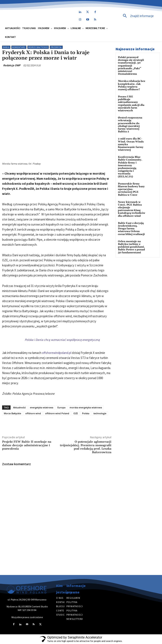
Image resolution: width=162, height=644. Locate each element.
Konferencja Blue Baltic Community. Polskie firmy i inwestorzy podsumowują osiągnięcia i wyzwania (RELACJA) (130, 167)
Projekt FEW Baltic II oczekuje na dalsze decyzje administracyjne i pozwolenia (27, 445)
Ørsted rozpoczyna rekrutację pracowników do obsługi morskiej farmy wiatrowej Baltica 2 (130, 125)
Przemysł (56, 47)
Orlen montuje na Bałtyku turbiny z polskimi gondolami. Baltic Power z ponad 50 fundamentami (131, 247)
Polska (86, 413)
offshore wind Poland (57, 413)
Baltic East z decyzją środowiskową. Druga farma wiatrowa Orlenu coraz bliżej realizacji (131, 229)
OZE (76, 413)
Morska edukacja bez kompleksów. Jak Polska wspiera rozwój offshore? (132, 85)
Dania (6, 47)
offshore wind (33, 413)
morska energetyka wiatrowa (86, 407)
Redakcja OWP (12, 65)
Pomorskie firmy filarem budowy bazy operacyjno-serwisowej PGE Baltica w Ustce (131, 189)
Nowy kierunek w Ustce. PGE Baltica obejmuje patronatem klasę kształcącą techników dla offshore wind (132, 209)
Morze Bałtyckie (38, 47)
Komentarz (19, 47)
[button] (132, 16)
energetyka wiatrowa (42, 407)
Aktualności (19, 407)
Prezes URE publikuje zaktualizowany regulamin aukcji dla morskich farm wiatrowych (131, 104)
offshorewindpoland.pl (57, 353)
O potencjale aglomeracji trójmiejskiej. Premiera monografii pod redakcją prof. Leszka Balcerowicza (86, 447)
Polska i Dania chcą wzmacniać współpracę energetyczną (62, 340)
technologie (100, 413)
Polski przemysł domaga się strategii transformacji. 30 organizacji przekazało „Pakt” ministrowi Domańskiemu (131, 66)
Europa (61, 407)
